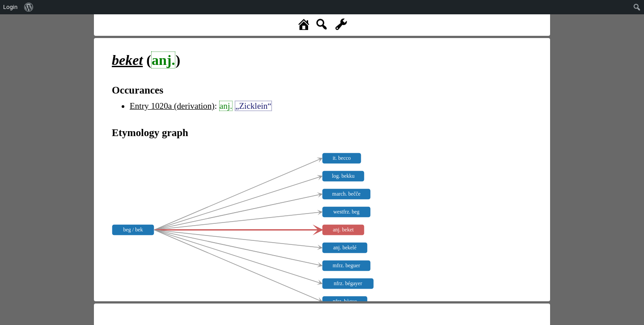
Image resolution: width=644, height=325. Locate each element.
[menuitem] (29, 7)
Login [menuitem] (10, 7)
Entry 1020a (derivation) (172, 106)
